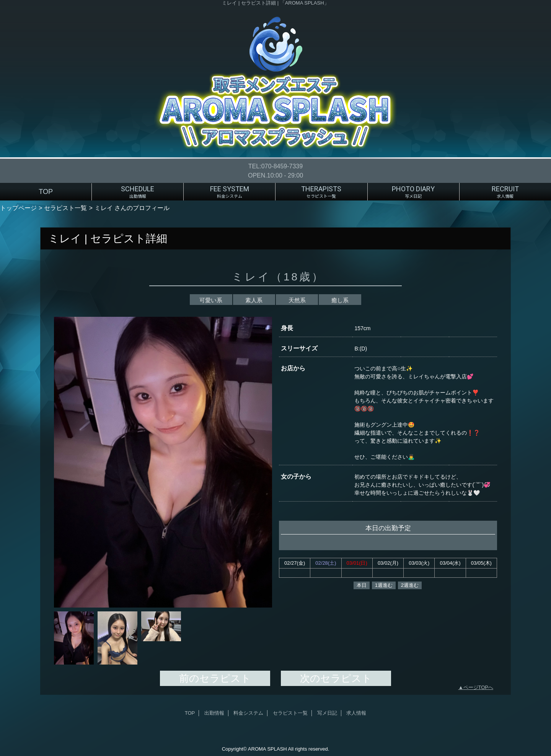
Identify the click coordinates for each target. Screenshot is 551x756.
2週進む (410, 585)
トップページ (18, 208)
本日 (362, 585)
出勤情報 (214, 713)
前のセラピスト (215, 678)
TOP (46, 192)
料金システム (248, 713)
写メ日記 (327, 713)
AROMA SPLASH (267, 749)
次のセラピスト (336, 678)
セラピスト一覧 (65, 208)
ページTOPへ (478, 687)
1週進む (384, 585)
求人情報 (356, 713)
